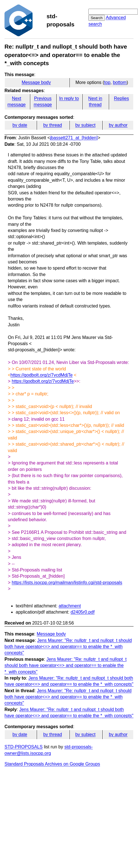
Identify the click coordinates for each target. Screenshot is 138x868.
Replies (121, 98)
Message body (36, 82)
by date (20, 125)
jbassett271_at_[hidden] (74, 138)
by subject (85, 125)
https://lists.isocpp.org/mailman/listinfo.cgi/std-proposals (67, 583)
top (107, 82)
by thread (53, 125)
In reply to (69, 98)
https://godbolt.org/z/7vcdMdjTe (41, 375)
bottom (120, 82)
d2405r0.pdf (83, 612)
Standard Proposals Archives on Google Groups (52, 764)
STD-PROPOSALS (24, 747)
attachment (70, 606)
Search (96, 18)
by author (118, 125)
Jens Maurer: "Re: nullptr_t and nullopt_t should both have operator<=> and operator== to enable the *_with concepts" (68, 647)
